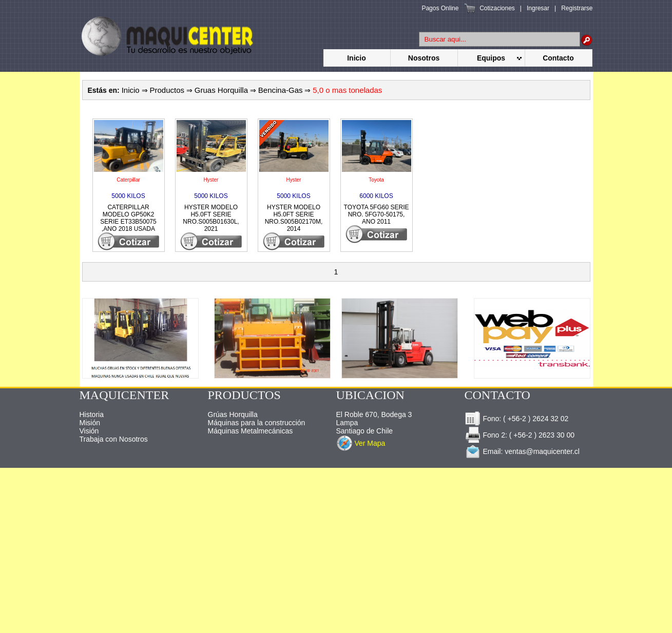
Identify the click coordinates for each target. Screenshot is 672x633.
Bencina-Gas (281, 90)
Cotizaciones (497, 8)
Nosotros (424, 58)
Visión (89, 431)
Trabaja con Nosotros (114, 439)
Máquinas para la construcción (257, 423)
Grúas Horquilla (233, 414)
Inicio (357, 58)
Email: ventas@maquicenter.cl (522, 451)
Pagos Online (440, 8)
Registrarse (577, 8)
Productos (167, 90)
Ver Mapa (370, 443)
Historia (92, 414)
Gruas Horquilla (221, 90)
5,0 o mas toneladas (347, 90)
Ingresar (538, 8)
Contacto (558, 58)
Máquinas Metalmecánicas (251, 431)
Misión (90, 423)
